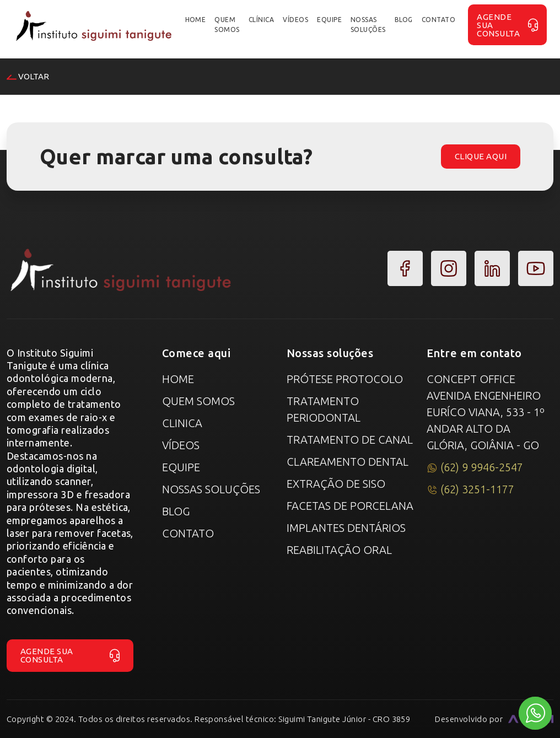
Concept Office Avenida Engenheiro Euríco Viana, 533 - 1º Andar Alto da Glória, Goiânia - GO (486, 412)
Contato (188, 533)
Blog (176, 511)
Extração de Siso (336, 484)
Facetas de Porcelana (350, 506)
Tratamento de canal (350, 440)
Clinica (182, 423)
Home (178, 379)
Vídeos (181, 445)
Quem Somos (198, 401)
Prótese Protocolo (345, 379)
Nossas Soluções (211, 489)
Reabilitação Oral (339, 550)
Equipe (181, 467)
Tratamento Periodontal (324, 409)
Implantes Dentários (346, 528)
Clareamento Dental (348, 462)
